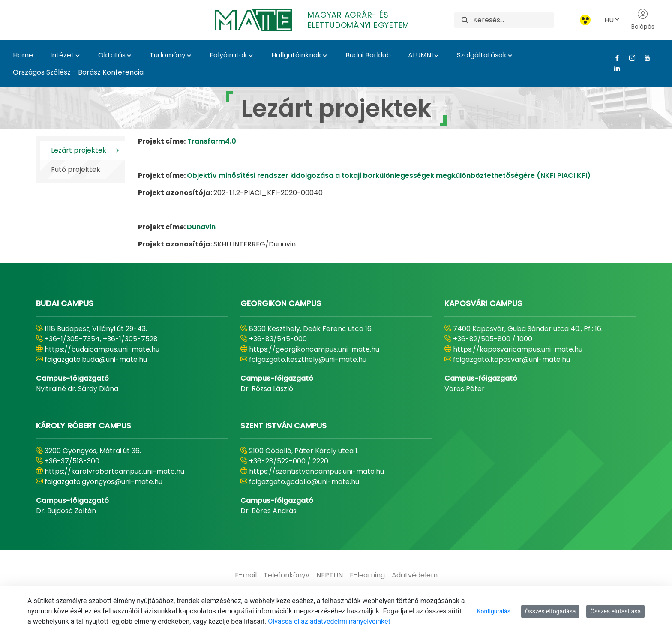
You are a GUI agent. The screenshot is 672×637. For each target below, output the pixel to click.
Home (23, 55)
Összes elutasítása (615, 611)
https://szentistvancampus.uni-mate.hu (316, 471)
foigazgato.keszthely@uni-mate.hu (308, 359)
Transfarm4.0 (212, 141)
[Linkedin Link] (614, 68)
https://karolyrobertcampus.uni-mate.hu (114, 471)
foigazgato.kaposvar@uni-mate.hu (511, 359)
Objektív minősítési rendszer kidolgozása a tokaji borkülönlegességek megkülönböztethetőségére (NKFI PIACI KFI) (389, 176)
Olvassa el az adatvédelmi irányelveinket (329, 621)
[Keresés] (513, 20)
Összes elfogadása (550, 611)
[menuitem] (246, 575)
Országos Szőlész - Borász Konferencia (78, 72)
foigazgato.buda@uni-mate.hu (96, 359)
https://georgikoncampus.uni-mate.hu (314, 349)
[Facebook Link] (614, 58)
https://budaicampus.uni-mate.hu (102, 349)
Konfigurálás (494, 611)
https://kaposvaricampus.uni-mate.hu (518, 349)
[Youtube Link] (644, 58)
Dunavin (201, 227)
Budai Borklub (368, 55)
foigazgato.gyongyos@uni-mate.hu (103, 482)
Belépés (643, 20)
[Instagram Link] (629, 58)
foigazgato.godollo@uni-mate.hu (304, 482)
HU (612, 20)
